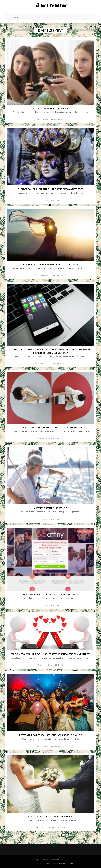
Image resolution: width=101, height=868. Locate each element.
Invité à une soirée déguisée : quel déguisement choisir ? (51, 735)
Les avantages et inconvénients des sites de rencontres (50, 428)
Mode (38, 864)
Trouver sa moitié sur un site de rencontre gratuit (50, 265)
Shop (55, 864)
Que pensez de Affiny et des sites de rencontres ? (51, 594)
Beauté (62, 864)
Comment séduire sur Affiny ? (51, 508)
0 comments (59, 119)
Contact (70, 864)
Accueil (31, 864)
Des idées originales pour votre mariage (51, 816)
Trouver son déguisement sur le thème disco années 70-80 (51, 189)
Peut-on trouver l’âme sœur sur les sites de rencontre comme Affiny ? (50, 654)
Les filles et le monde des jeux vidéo (51, 108)
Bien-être (47, 864)
